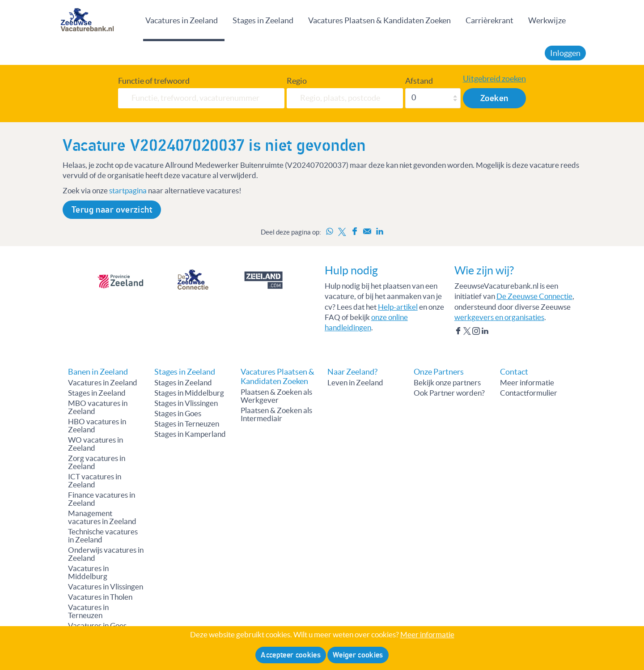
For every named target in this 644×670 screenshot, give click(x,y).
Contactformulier (529, 393)
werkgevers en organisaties (499, 317)
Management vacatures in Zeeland (102, 517)
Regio (297, 81)
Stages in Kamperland (190, 434)
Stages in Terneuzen (187, 424)
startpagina (128, 191)
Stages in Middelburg (189, 393)
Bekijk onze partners (447, 383)
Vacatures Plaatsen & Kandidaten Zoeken (379, 20)
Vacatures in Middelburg (88, 572)
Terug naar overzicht (112, 210)
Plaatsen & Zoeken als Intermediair (276, 414)
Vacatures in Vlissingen (106, 587)
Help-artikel (398, 307)
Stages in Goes (178, 414)
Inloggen (565, 53)
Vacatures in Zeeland (182, 20)
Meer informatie (527, 383)
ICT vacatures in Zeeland (95, 481)
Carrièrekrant (489, 20)
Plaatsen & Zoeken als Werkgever (276, 396)
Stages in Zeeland (263, 20)
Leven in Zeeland (355, 383)
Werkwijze (547, 20)
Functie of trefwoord (154, 81)
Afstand (419, 81)
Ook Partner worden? (449, 393)
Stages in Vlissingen (186, 403)
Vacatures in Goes (97, 626)
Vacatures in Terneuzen (88, 611)
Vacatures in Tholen (100, 597)
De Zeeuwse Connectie (534, 296)
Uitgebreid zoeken (494, 79)
